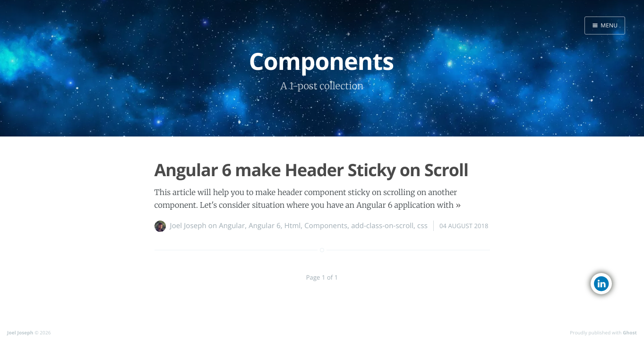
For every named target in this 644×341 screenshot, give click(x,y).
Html (292, 226)
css (422, 226)
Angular (232, 226)
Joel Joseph (188, 226)
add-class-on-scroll (382, 226)
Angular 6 (265, 226)
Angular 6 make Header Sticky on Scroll (312, 170)
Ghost (630, 332)
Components (326, 226)
